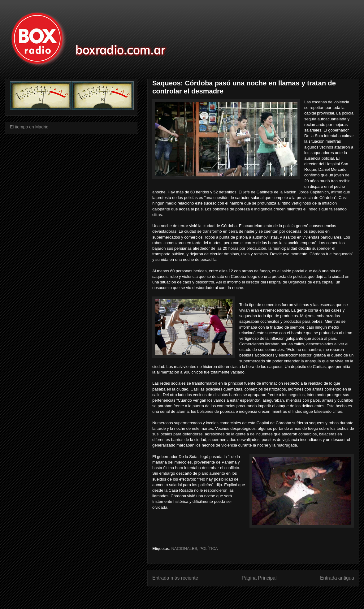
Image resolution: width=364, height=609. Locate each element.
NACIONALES (184, 549)
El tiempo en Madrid (29, 127)
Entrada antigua (337, 578)
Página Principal (259, 578)
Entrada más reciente (175, 578)
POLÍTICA (208, 549)
